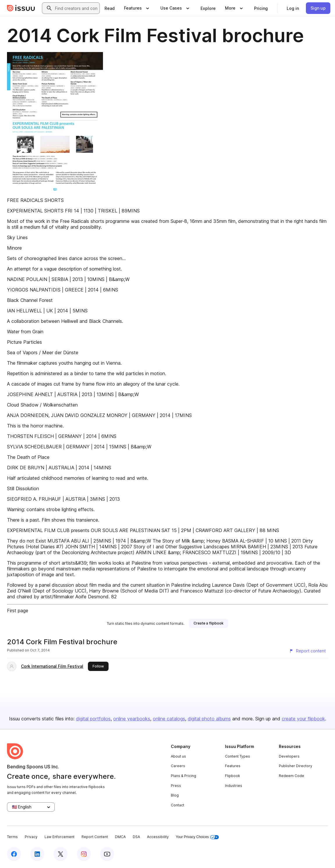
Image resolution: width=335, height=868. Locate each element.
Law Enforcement (60, 837)
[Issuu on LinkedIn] (37, 854)
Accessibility (158, 837)
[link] (110, 8)
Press (176, 786)
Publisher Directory (296, 766)
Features (233, 766)
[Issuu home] (21, 8)
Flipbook (233, 776)
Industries (234, 786)
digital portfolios (93, 719)
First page (18, 611)
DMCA (120, 837)
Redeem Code (291, 776)
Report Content (95, 837)
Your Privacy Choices (197, 837)
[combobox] (76, 8)
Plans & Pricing (184, 776)
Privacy (31, 837)
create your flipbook (303, 719)
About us (178, 756)
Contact (178, 805)
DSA (136, 837)
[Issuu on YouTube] (107, 854)
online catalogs (169, 719)
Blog (175, 795)
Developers (289, 756)
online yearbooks (132, 719)
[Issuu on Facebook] (14, 854)
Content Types (237, 756)
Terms (12, 837)
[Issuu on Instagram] (84, 854)
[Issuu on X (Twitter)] (61, 854)
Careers (178, 766)
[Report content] (307, 651)
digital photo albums (209, 719)
